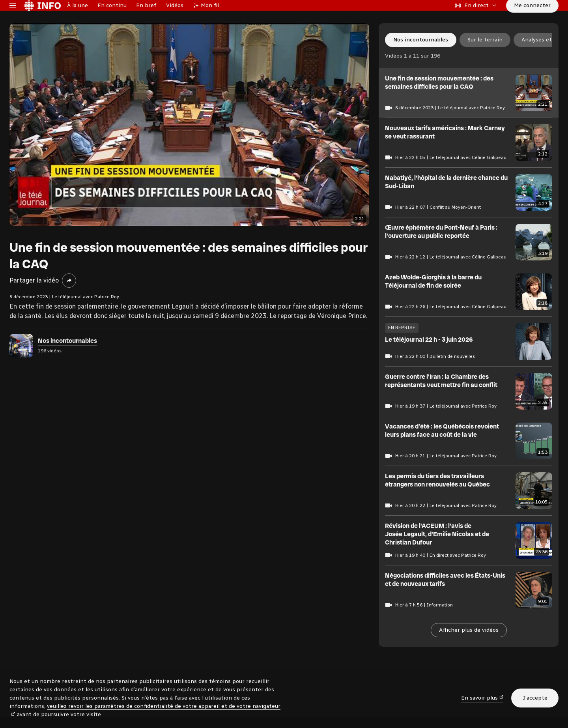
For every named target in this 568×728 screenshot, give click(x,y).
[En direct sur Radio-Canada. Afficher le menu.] (476, 17)
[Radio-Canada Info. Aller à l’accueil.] (42, 17)
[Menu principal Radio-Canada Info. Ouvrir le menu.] (13, 17)
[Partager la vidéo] (69, 305)
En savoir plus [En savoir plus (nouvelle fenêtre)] (482, 697)
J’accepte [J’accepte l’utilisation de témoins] (535, 698)
